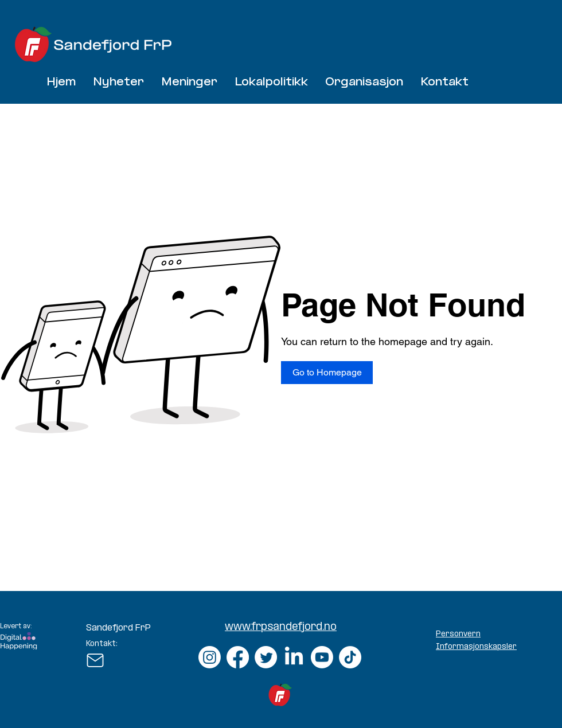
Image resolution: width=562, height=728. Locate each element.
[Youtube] (322, 657)
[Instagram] (210, 657)
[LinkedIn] (294, 657)
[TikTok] (350, 657)
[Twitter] (266, 657)
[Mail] (95, 660)
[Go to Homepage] (327, 373)
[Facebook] (238, 657)
